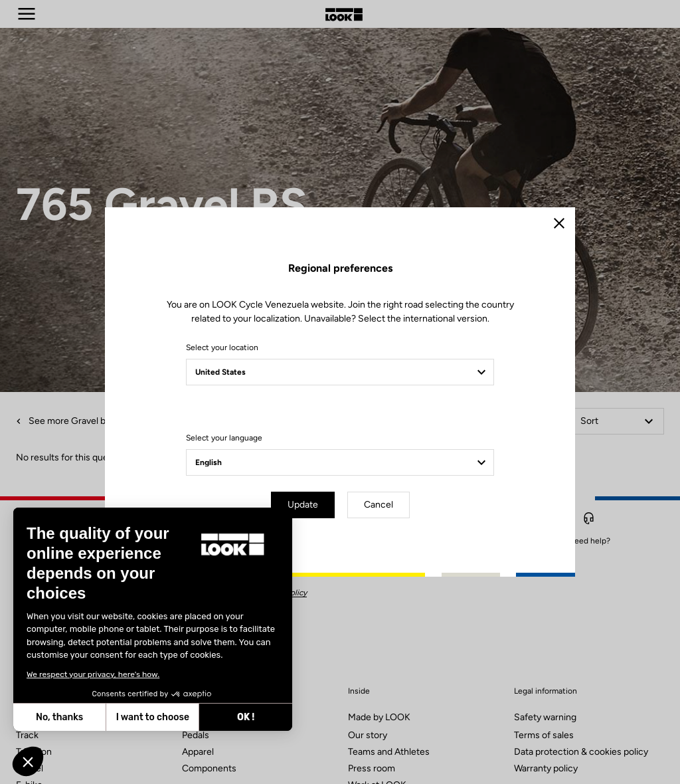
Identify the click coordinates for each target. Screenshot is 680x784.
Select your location (222, 347)
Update (303, 505)
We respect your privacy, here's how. (93, 674)
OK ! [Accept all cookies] (246, 717)
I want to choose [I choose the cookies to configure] (153, 717)
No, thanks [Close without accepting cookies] (59, 717)
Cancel (379, 505)
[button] (28, 761)
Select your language (224, 438)
